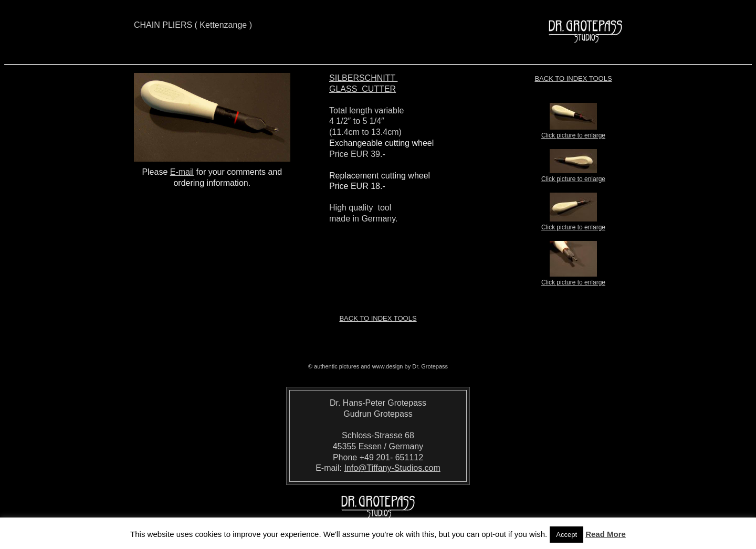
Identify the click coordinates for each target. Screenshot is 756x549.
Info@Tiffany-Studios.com (392, 468)
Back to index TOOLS (573, 78)
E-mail (182, 172)
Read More (606, 534)
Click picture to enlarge (573, 132)
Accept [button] (566, 535)
